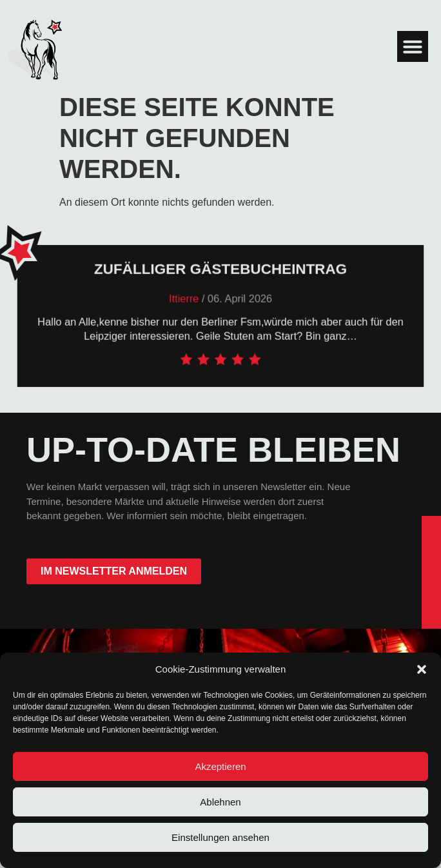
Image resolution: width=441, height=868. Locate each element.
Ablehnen (220, 802)
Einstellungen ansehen (220, 837)
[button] (422, 669)
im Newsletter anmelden (114, 571)
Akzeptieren (220, 766)
